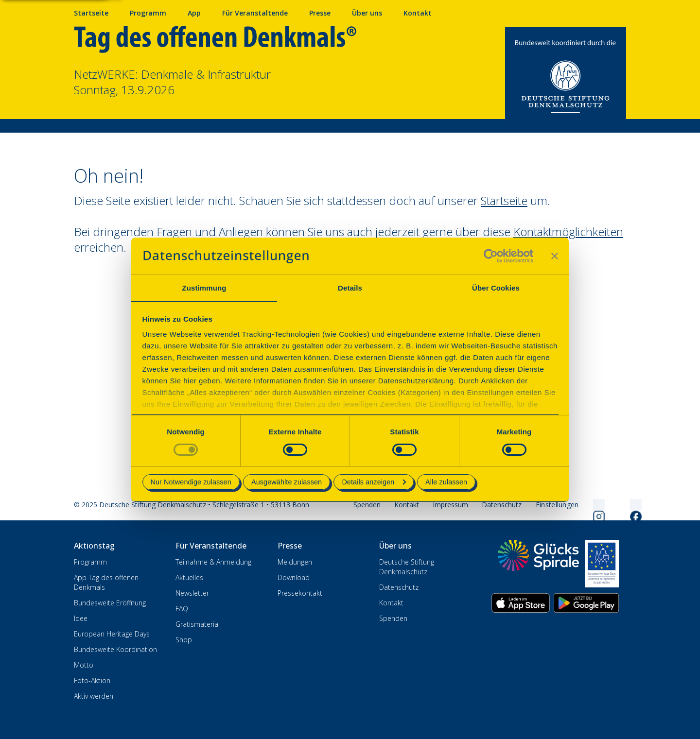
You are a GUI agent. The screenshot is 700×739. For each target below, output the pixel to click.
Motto (84, 665)
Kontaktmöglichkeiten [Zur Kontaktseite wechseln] (568, 232)
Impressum (450, 505)
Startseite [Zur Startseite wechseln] (504, 200)
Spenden (367, 505)
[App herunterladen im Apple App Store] (521, 603)
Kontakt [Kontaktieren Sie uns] (418, 13)
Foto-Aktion (92, 680)
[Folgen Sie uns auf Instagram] (587, 505)
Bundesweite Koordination (115, 649)
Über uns (367, 13)
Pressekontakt (300, 593)
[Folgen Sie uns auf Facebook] (624, 505)
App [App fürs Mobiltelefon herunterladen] (194, 13)
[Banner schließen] (555, 256)
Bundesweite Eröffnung (110, 603)
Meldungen (295, 562)
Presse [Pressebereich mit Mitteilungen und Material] (320, 13)
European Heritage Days (112, 634)
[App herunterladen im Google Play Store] (586, 603)
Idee (81, 618)
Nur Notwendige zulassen (191, 482)
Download (294, 577)
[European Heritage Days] (602, 564)
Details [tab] (350, 288)
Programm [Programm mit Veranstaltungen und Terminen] (148, 13)
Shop (184, 640)
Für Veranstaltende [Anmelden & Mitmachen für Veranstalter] (255, 13)
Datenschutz (502, 505)
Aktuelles (189, 577)
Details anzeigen (374, 482)
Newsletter (192, 593)
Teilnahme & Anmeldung (213, 562)
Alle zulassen (446, 482)
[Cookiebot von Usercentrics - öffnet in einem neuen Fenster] (491, 256)
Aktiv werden (94, 696)
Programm (90, 562)
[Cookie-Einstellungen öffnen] (557, 505)
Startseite (91, 13)
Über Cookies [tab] (496, 288)
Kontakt (407, 505)
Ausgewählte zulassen (287, 482)
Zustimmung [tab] (204, 288)
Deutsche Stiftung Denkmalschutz (407, 567)
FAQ (182, 609)
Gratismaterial (198, 624)
